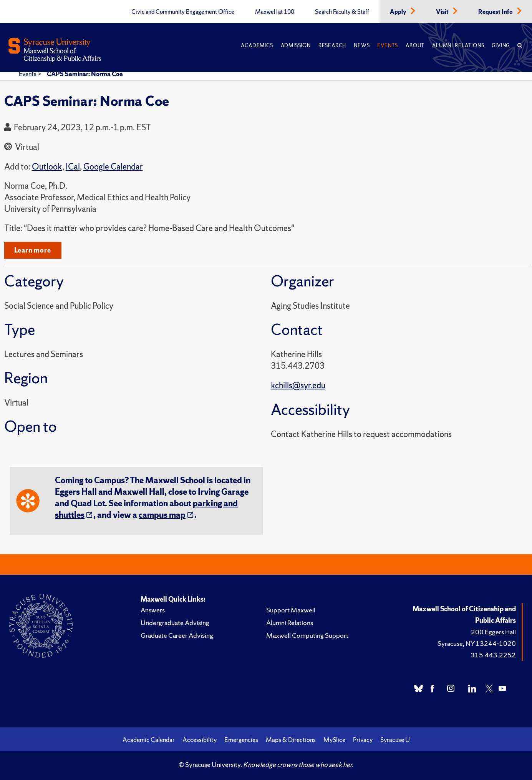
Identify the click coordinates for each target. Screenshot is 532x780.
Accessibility (200, 740)
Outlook (47, 167)
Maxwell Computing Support (307, 635)
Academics (257, 46)
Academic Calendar (149, 740)
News (362, 46)
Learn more (33, 250)
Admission (296, 46)
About (415, 46)
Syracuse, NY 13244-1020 (477, 643)
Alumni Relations (458, 46)
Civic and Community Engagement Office (183, 12)
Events (388, 46)
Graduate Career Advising (177, 635)
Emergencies (241, 740)
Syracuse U (395, 740)
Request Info (496, 12)
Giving (501, 46)
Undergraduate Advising (175, 623)
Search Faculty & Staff (342, 12)
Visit (443, 12)
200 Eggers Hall (493, 632)
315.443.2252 (493, 655)
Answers (153, 610)
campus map (162, 515)
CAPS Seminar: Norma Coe (85, 74)
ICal (73, 167)
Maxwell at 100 (275, 12)
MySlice (334, 740)
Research (332, 46)
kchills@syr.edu (298, 385)
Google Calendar (113, 167)
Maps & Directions (291, 740)
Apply (399, 12)
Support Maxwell (291, 610)
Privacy (363, 740)
